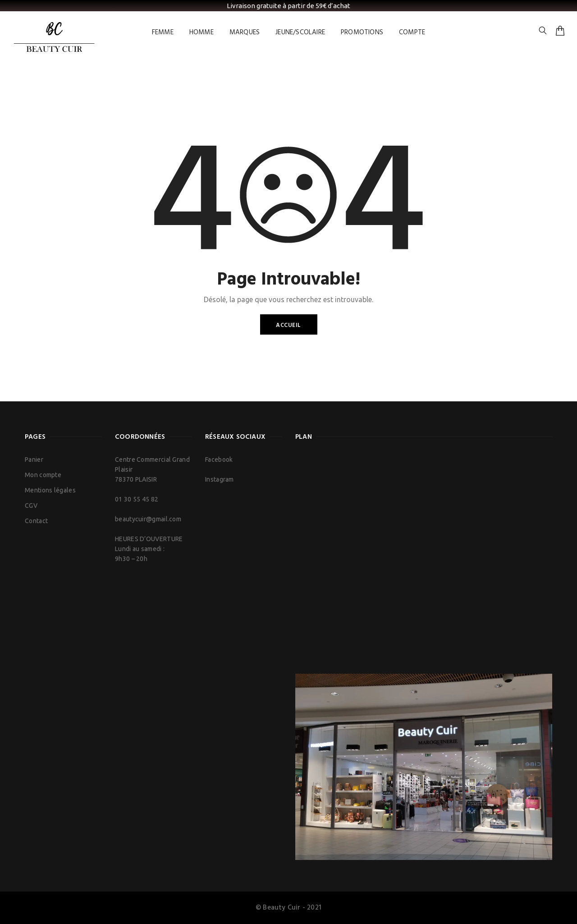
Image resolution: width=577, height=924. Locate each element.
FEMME (163, 32)
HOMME (201, 32)
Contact (36, 521)
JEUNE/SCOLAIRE (300, 32)
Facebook (219, 460)
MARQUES (245, 32)
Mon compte (43, 475)
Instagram (220, 479)
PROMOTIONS (362, 32)
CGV (31, 506)
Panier (34, 460)
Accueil (288, 325)
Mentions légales (50, 490)
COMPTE (412, 32)
